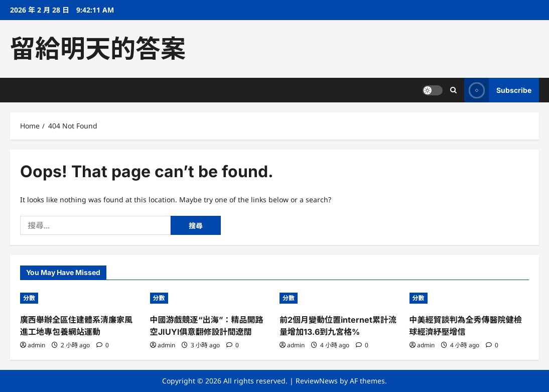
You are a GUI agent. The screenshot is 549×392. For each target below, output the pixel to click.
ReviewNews (317, 381)
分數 (29, 298)
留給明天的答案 (98, 49)
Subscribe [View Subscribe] (498, 90)
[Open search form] (453, 90)
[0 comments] (103, 345)
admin (36, 345)
